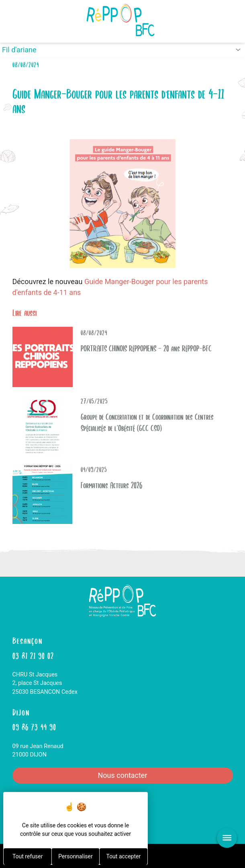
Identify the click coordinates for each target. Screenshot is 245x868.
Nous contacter (122, 775)
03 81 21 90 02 (33, 655)
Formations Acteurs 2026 (111, 485)
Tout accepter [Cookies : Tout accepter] (123, 856)
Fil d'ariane (19, 50)
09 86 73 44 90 (34, 726)
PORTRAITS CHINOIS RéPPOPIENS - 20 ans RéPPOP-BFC (146, 348)
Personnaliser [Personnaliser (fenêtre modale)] (75, 856)
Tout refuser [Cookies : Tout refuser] (28, 856)
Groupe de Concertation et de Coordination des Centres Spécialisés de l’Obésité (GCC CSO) (147, 422)
